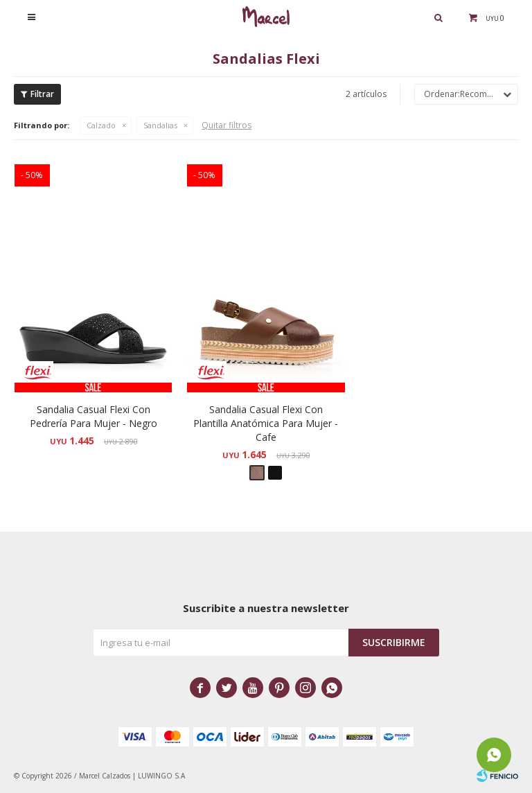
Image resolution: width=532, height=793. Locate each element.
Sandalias (160, 125)
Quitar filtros (227, 125)
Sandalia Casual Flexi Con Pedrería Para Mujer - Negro (94, 416)
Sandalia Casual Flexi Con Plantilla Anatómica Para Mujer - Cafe (266, 423)
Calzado (101, 125)
